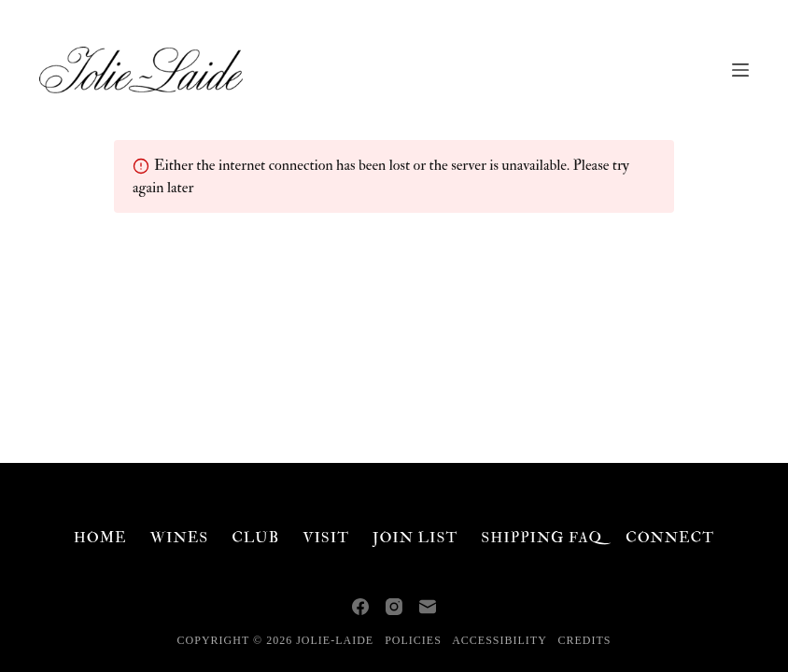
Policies (413, 640)
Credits (584, 640)
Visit (326, 538)
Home (100, 538)
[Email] (428, 607)
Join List (415, 538)
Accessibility (499, 640)
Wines (180, 538)
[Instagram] (394, 607)
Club (255, 538)
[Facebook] (360, 607)
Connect (670, 538)
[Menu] (740, 70)
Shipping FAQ (542, 538)
